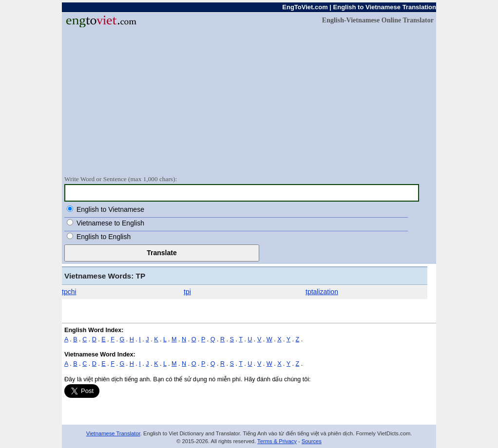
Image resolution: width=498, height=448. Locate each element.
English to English (104, 237)
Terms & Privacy (277, 441)
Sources (312, 441)
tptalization (322, 292)
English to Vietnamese (110, 209)
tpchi (69, 292)
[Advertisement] (249, 101)
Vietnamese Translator (113, 433)
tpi (187, 292)
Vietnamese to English (110, 223)
